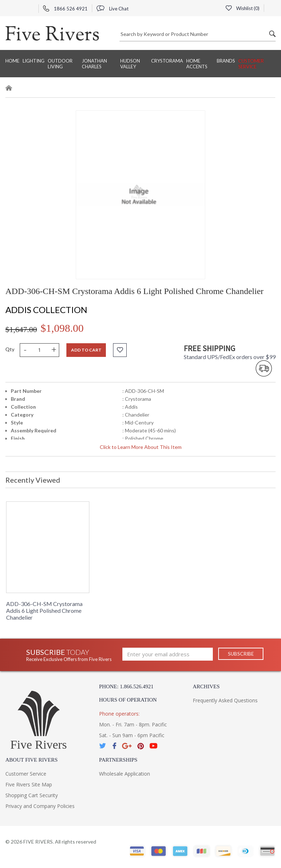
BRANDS (226, 61)
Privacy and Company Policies (40, 806)
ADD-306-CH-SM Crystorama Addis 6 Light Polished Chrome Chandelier (44, 610)
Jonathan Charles (94, 64)
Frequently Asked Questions (225, 700)
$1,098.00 (62, 328)
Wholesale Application (125, 774)
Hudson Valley (130, 64)
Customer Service (251, 64)
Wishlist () (242, 8)
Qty (10, 349)
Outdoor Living (60, 64)
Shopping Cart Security (32, 795)
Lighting (34, 61)
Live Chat (113, 9)
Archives (206, 686)
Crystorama (167, 61)
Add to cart (86, 350)
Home (12, 61)
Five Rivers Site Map (29, 784)
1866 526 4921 (65, 9)
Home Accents (197, 64)
